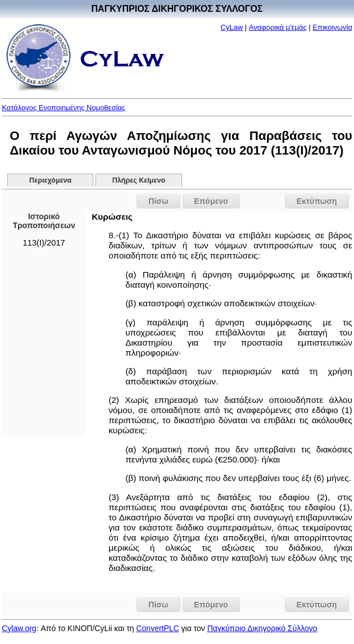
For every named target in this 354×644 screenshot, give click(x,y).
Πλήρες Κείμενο (139, 180)
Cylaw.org (19, 628)
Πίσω (158, 201)
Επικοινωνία (332, 27)
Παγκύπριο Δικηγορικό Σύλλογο (262, 628)
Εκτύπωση (317, 201)
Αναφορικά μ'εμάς (278, 27)
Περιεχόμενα (50, 180)
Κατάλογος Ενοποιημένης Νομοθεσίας (63, 108)
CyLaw (232, 27)
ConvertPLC (157, 628)
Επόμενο (211, 201)
